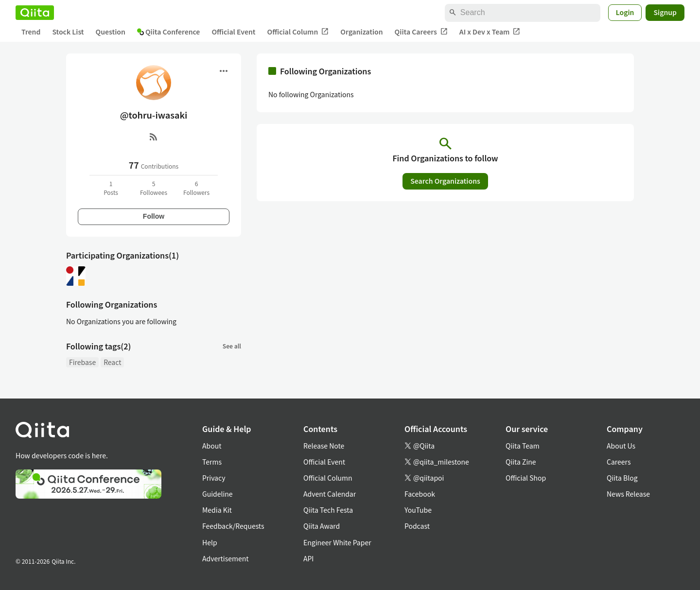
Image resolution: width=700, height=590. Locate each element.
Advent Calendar (330, 494)
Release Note (324, 446)
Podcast (417, 526)
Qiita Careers (421, 32)
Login (625, 12)
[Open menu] (224, 71)
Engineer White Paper (337, 542)
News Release (628, 494)
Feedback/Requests (233, 526)
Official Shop (526, 478)
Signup (665, 12)
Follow (154, 216)
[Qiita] (35, 13)
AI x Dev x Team (490, 32)
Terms (212, 462)
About (212, 446)
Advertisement (226, 558)
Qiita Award (322, 526)
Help (210, 542)
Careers (619, 462)
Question (111, 32)
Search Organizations (445, 181)
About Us (621, 446)
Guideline (218, 494)
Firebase (82, 362)
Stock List (68, 32)
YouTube (418, 510)
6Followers (196, 188)
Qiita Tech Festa (328, 510)
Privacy (214, 478)
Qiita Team (523, 446)
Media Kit (217, 510)
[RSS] (154, 137)
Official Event (233, 32)
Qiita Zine (521, 462)
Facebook (420, 494)
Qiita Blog (622, 478)
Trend (31, 32)
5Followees (154, 188)
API (308, 558)
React (112, 362)
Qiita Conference (169, 32)
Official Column (298, 32)
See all (232, 346)
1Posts (111, 188)
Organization (361, 32)
